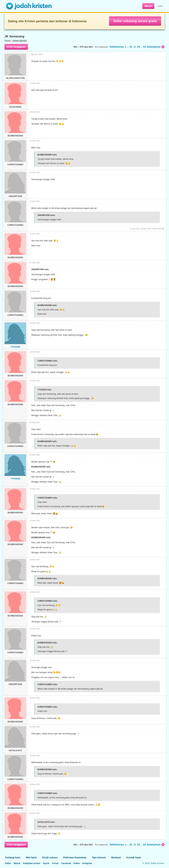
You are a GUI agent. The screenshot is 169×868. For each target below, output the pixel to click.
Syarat (46, 863)
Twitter (77, 863)
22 (131, 47)
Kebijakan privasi (32, 863)
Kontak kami (134, 857)
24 (139, 47)
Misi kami (31, 857)
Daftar (160, 6)
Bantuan (116, 857)
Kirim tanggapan (16, 47)
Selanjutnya (156, 47)
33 (144, 47)
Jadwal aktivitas (20, 41)
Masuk (148, 6)
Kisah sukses (50, 857)
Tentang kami (13, 857)
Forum (7, 41)
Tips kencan (99, 857)
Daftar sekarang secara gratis (135, 21)
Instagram (87, 863)
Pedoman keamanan (75, 857)
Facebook (66, 863)
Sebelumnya (117, 47)
